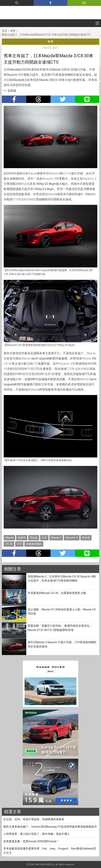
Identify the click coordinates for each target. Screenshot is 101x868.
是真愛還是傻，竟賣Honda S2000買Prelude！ (31, 841)
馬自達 (34, 538)
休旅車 (22, 538)
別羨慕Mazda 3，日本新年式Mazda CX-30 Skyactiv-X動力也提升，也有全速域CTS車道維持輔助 (62, 579)
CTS (15, 199)
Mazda (33, 173)
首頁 (4, 31)
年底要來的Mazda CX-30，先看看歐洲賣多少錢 (57, 593)
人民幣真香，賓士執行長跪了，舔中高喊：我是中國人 (37, 834)
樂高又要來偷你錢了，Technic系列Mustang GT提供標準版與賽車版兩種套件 (50, 827)
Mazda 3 (56, 538)
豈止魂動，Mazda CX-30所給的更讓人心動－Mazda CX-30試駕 (62, 612)
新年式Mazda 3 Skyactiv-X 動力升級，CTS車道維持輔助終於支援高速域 (62, 644)
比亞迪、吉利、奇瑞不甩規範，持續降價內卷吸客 (34, 819)
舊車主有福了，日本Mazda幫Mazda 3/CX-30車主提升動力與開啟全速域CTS (46, 35)
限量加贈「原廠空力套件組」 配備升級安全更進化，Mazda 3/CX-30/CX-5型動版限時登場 (60, 628)
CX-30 (67, 173)
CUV (44, 538)
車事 (13, 31)
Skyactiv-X (49, 179)
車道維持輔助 (27, 199)
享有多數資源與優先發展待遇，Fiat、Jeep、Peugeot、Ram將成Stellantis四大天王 (50, 851)
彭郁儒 (12, 91)
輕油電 (25, 184)
